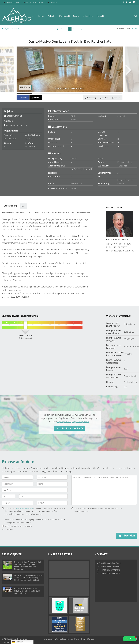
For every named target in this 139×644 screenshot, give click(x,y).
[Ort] (43, 496)
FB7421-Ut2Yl (10, 139)
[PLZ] (9, 496)
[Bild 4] (69, 94)
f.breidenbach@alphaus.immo (120, 251)
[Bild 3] (54, 94)
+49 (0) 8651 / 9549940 (110, 566)
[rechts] (82, 29)
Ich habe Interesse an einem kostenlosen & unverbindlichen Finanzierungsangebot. (97, 510)
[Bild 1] (24, 94)
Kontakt (101, 16)
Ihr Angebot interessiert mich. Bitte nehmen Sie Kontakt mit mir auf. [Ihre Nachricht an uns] (104, 490)
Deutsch (18, 642)
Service (76, 16)
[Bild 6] (100, 94)
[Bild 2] (39, 94)
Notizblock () (91, 98)
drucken (116, 98)
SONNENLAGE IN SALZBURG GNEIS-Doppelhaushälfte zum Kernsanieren (27, 591)
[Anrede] (17, 477)
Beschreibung (11, 206)
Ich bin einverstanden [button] (69, 428)
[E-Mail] (52, 503)
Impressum (49, 639)
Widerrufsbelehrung (64, 639)
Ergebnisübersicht (11, 29)
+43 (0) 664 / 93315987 (110, 573)
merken (104, 98)
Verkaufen (52, 16)
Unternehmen (88, 16)
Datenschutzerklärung (24, 508)
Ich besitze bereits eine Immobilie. (17, 526)
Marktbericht (65, 16)
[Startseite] (17, 16)
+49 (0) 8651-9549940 (13, 2)
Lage (23, 206)
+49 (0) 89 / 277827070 (110, 570)
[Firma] (52, 484)
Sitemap (90, 639)
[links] (57, 29)
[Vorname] (52, 477)
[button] (130, 639)
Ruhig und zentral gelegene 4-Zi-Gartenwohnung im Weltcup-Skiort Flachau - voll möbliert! (28, 578)
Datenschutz (80, 639)
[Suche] (137, 18)
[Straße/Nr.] (35, 490)
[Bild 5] (85, 94)
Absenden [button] (129, 536)
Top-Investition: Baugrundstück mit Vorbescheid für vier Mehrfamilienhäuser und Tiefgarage (28, 566)
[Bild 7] (115, 94)
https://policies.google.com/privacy (73, 422)
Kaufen (41, 16)
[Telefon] (17, 503)
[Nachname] (17, 484)
